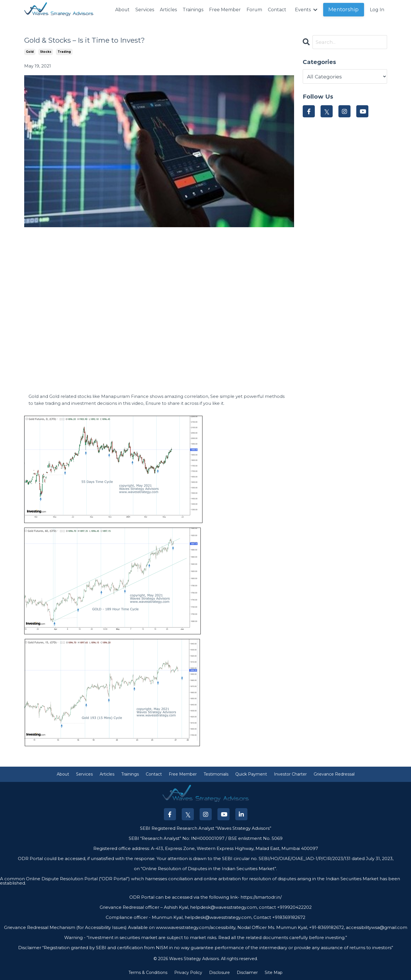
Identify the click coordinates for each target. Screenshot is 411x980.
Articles (168, 10)
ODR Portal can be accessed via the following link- (184, 897)
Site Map (274, 973)
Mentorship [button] (344, 10)
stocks (46, 52)
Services (144, 10)
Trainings (193, 10)
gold (30, 52)
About (122, 10)
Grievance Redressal (334, 774)
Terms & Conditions (148, 973)
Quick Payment (251, 774)
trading (64, 52)
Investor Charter (290, 774)
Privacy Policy (188, 973)
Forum (254, 10)
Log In (377, 10)
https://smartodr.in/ (261, 897)
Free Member (225, 10)
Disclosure (219, 973)
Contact (277, 10)
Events (306, 10)
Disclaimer (247, 973)
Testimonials (216, 774)
